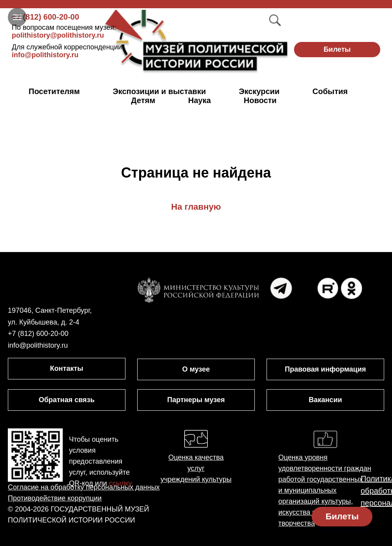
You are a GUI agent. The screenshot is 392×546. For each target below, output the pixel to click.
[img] (196, 42)
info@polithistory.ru (68, 51)
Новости (260, 100)
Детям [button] (143, 100)
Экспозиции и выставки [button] (160, 91)
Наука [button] (200, 100)
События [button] (330, 91)
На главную (196, 207)
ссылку (121, 483)
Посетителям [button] (54, 91)
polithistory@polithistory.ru (64, 31)
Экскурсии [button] (259, 91)
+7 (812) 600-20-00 (45, 17)
